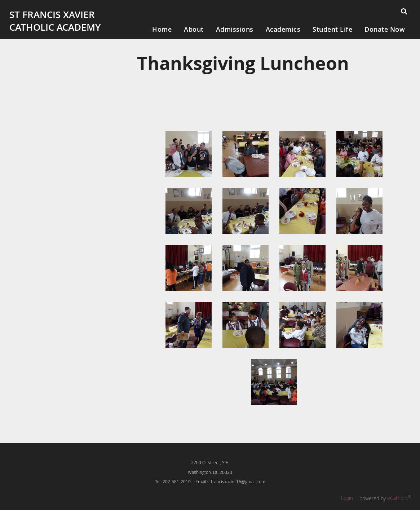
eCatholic (399, 498)
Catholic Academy (55, 27)
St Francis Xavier (52, 15)
